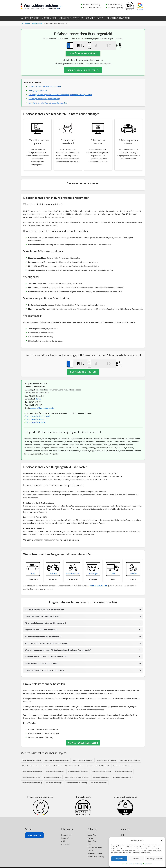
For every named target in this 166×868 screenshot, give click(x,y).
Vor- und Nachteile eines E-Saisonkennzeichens (45, 624)
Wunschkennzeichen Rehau (99, 798)
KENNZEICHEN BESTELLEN (71, 18)
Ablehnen (136, 859)
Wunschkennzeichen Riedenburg (123, 781)
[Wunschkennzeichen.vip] (44, 7)
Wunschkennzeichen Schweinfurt (130, 776)
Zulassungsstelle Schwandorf (37, 433)
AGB (63, 866)
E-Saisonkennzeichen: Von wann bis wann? (43, 631)
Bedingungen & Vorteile (38, 95)
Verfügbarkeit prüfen (83, 58)
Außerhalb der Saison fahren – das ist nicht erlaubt (46, 672)
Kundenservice (34, 860)
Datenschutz (66, 860)
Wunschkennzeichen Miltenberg (32, 798)
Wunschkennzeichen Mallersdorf (78, 787)
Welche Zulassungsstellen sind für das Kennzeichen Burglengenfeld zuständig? (58, 665)
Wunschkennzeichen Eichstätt (55, 787)
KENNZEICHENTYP (94, 18)
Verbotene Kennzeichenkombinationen (41, 679)
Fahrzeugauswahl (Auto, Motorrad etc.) (44, 104)
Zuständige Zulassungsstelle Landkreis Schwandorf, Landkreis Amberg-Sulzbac (60, 100)
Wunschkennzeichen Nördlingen (32, 787)
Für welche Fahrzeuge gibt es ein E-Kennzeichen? (46, 638)
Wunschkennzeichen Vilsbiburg (106, 776)
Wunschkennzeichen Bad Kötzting (77, 798)
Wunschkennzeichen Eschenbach (52, 781)
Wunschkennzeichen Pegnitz (74, 781)
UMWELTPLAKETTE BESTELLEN (83, 758)
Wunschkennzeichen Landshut (32, 776)
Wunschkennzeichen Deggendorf (83, 776)
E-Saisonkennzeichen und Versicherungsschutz (45, 685)
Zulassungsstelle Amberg (35, 436)
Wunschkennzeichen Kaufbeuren (123, 793)
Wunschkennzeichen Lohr (30, 781)
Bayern (28, 23)
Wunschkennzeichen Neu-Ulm (31, 793)
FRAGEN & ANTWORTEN (118, 18)
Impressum (149, 864)
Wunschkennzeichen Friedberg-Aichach (77, 793)
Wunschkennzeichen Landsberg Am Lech (57, 776)
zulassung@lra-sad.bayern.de (42, 422)
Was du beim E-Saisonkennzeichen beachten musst (46, 658)
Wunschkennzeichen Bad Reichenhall (98, 781)
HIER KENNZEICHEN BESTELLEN (83, 75)
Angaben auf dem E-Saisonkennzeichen (41, 645)
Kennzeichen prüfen (83, 385)
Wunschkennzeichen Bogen (101, 793)
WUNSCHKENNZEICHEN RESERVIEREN (39, 18)
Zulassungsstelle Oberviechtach (38, 430)
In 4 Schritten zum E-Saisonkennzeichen (45, 91)
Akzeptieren (119, 859)
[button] (162, 840)
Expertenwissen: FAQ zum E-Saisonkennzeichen (48, 108)
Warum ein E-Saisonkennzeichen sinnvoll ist (43, 651)
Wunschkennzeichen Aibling (124, 787)
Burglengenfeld (37, 23)
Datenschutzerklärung (135, 864)
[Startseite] (22, 23)
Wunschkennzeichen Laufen (53, 793)
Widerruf (65, 863)
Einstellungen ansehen (154, 859)
